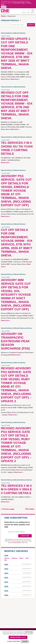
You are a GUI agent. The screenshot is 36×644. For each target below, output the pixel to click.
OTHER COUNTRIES (14, 641)
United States (18, 637)
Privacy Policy (17, 543)
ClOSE (25, 641)
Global (24, 12)
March (21, 558)
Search (31, 25)
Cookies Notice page (19, 3)
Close (4, 7)
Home (3, 16)
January (7, 558)
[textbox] (19, 25)
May (6, 560)
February (14, 558)
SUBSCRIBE (25, 536)
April (27, 558)
